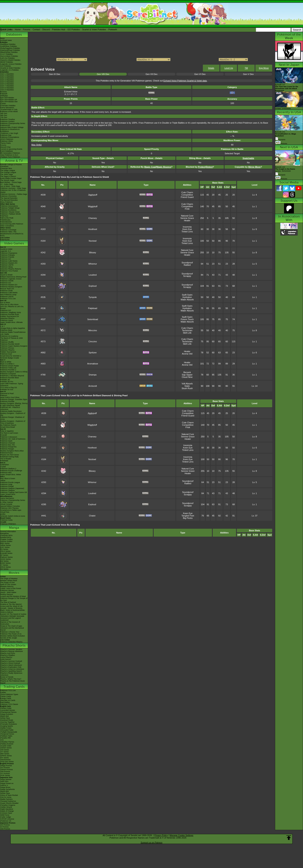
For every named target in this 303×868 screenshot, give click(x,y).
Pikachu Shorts (14, 645)
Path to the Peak (7, 218)
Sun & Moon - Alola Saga (10, 186)
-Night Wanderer (7, 809)
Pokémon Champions (9, 253)
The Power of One (7, 582)
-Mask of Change (7, 811)
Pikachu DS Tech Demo (10, 455)
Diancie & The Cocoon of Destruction (10, 623)
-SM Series (5, 750)
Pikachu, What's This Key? (11, 679)
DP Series (4, 555)
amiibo (3, 514)
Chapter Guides (6, 539)
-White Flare (5, 718)
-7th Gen (4, 117)
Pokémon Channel (8, 443)
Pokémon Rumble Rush (10, 314)
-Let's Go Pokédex (8, 58)
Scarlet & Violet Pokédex (94, 29)
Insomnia (187, 227)
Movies (14, 573)
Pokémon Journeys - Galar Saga (13, 188)
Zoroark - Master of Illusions (11, 608)
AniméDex (4, 166)
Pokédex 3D (5, 380)
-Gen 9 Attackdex (7, 90)
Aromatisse (93, 364)
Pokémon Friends (7, 257)
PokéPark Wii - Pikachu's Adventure (10, 408)
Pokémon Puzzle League (10, 482)
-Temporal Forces (7, 734)
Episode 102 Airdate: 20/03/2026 (285, 169)
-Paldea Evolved (7, 744)
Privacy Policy (161, 835)
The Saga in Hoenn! (8, 176)
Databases (14, 35)
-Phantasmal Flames (8, 712)
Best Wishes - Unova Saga (11, 182)
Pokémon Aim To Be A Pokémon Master (13, 191)
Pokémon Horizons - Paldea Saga (14, 194)
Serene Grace (187, 218)
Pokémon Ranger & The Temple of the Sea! (14, 599)
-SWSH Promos (7, 770)
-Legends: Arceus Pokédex (11, 64)
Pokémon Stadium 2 (8, 469)
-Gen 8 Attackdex (7, 88)
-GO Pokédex (6, 66)
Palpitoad (93, 308)
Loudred (93, 275)
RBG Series (5, 543)
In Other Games (7, 502)
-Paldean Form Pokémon (10, 157)
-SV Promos (5, 768)
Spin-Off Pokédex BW (9, 102)
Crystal (3, 467)
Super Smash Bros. (8, 494)
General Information (8, 531)
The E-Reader (6, 459)
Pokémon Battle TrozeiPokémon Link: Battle (13, 333)
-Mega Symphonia (7, 789)
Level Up (229, 68)
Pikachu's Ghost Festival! (10, 663)
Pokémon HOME (7, 281)
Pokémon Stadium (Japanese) (12, 488)
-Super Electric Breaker (9, 803)
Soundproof (187, 263)
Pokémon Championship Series (13, 123)
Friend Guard (187, 197)
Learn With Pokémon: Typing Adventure (12, 385)
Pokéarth (113, 29)
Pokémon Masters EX (9, 263)
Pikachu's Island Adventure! (11, 665)
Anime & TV (14, 161)
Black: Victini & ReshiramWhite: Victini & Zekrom (13, 611)
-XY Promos (5, 773)
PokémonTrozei (6, 453)
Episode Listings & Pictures (11, 165)
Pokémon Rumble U (8, 370)
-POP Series (5, 775)
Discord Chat (5, 147)
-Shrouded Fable (7, 730)
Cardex (3, 104)
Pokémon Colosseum (9, 437)
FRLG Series (5, 551)
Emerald (4, 435)
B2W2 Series (5, 563)
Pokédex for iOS (7, 390)
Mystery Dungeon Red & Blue (12, 451)
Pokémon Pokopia (7, 255)
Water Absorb (187, 300)
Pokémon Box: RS (8, 445)
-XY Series (4, 752)
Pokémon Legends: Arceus (11, 279)
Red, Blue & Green (8, 478)
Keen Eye (187, 229)
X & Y (2, 326)
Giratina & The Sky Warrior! (11, 604)
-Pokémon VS (6, 821)
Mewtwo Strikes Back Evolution (13, 636)
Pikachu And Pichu (8, 653)
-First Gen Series (7, 762)
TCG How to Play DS (9, 388)
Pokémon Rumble (7, 401)
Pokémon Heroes (7, 590)
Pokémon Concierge (8, 230)
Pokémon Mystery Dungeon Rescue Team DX (11, 288)
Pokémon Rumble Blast (9, 378)
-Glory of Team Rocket (9, 795)
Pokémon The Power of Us (11, 634)
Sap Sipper (187, 375)
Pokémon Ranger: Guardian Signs (14, 399)
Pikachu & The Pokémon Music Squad (13, 682)
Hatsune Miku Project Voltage (12, 127)
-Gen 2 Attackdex (7, 76)
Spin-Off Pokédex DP (9, 100)
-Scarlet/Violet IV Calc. (9, 110)
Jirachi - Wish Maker (8, 592)
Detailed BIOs (6, 537)
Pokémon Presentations (10, 137)
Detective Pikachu (7, 318)
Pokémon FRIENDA (8, 524)
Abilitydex (4, 96)
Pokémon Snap (6, 484)
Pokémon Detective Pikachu (11, 642)
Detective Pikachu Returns (11, 269)
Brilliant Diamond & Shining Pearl (13, 277)
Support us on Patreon (151, 842)
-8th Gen (4, 115)
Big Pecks (188, 518)
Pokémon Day (6, 135)
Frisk (187, 209)
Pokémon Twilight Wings (10, 208)
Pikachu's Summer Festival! (11, 661)
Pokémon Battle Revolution (11, 411)
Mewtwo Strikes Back (9, 581)
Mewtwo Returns (7, 586)
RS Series (4, 549)
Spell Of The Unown (8, 584)
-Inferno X (4, 785)
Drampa (93, 375)
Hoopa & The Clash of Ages (11, 626)
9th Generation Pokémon (10, 153)
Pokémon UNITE (7, 265)
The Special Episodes (9, 198)
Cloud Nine (187, 377)
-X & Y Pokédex (6, 54)
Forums (27, 29)
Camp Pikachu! (6, 657)
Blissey (93, 252)
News (2, 38)
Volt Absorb (187, 384)
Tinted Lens (187, 232)
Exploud (93, 286)
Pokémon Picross (7, 348)
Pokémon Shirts (7, 141)
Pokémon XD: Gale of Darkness (13, 439)
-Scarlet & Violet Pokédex (10, 68)
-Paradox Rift (5, 738)
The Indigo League (8, 170)
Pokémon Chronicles (8, 196)
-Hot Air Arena (6, 797)
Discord (46, 29)
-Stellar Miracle (6, 807)
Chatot (92, 516)
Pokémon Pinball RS (8, 447)
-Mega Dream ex (7, 783)
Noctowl (93, 241)
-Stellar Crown (6, 728)
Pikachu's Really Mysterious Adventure (11, 674)
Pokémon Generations (9, 206)
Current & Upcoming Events (11, 149)
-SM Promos (5, 772)
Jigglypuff (93, 195)
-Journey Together (7, 722)
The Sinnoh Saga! (7, 180)
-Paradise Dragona (8, 805)
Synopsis (280, 175)
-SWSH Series (6, 748)
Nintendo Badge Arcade (10, 358)
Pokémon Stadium (8, 490)
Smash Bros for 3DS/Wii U (11, 356)
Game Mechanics (7, 108)
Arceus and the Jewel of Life (11, 606)
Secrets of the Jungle (9, 638)
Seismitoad (93, 319)
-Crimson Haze (6, 813)
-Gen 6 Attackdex (7, 84)
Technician (187, 330)
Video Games (14, 243)
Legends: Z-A (6, 251)
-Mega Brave (5, 787)
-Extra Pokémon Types (9, 694)
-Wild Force (5, 815)
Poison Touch (187, 319)
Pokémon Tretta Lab (8, 368)
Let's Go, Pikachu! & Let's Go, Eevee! (12, 307)
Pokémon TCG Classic (9, 704)
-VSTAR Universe (7, 819)
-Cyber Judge (6, 817)
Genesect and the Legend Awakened (10, 619)
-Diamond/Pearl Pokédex (10, 50)
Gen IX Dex (55, 74)
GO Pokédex (74, 29)
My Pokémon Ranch (8, 425)
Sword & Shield (6, 275)
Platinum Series (6, 557)
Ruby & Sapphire (7, 431)
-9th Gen (4, 113)
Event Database (7, 151)
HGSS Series (6, 559)
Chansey (93, 218)
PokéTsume (5, 240)
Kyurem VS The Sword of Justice (13, 614)
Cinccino (93, 341)
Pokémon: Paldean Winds (10, 214)
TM (246, 68)
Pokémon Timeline (8, 119)
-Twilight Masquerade (9, 732)
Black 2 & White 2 (7, 364)
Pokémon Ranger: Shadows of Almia (12, 418)
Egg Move (264, 68)
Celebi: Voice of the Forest (11, 588)
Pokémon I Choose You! (10, 632)
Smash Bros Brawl (8, 427)
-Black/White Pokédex (9, 52)
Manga (14, 528)
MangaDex (5, 533)
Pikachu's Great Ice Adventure (12, 669)
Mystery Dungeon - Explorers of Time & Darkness (13, 422)
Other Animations (7, 226)
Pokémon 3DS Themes (9, 508)
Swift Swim (187, 295)
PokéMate (4, 461)
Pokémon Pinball (7, 486)
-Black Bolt (4, 716)
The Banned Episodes (9, 200)
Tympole (93, 297)
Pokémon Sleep (7, 267)
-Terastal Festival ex (8, 801)
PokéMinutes (5, 220)
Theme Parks (6, 143)
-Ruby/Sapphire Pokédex (10, 48)
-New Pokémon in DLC (9, 155)
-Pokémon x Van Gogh (9, 133)
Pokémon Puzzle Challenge (11, 471)
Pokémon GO (6, 259)
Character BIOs (6, 535)
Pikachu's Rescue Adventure (11, 651)
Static (187, 386)
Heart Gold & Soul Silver (10, 397)
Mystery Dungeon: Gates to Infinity (14, 372)
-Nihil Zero (4, 781)
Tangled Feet (188, 516)
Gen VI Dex (200, 74)
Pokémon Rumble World (10, 344)
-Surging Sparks (7, 726)
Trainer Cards (6, 696)
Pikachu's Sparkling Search (11, 671)
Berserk (187, 372)
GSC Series (5, 547)
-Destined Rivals (7, 720)
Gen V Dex (248, 74)
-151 (2, 740)
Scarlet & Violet (6, 249)
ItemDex (4, 92)
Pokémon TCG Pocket (9, 271)
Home (18, 29)
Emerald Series (6, 553)
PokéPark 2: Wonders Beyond (12, 376)
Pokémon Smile (6, 291)
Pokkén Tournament (8, 352)
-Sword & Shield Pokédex (10, 60)
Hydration (187, 297)
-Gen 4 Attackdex (7, 80)
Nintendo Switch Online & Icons (13, 516)
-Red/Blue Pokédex (8, 44)
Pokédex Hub (59, 29)
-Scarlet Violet (6, 746)
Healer (187, 220)
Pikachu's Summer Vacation (11, 649)
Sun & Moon (5, 303)
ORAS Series (6, 567)
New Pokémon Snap (8, 295)
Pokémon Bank (6, 330)
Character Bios (6, 168)
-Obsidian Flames (7, 742)
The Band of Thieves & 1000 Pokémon (11, 339)
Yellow (3, 480)
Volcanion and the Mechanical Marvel (12, 629)
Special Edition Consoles (10, 506)
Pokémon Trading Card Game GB (14, 492)
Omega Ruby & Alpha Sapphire (13, 328)
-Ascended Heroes (8, 710)
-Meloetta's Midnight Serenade (12, 616)
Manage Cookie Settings (182, 835)
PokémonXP (5, 125)
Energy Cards (6, 698)
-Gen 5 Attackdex (7, 82)
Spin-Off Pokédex (7, 98)
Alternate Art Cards (8, 700)
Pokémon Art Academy (9, 336)
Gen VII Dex (151, 74)
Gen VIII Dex (103, 74)
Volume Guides (6, 541)
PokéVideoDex (6, 222)
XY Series (4, 565)
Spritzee (93, 353)
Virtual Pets (5, 512)
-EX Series (4, 758)
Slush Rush (187, 388)
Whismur (93, 264)
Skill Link (187, 333)
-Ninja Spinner (6, 779)
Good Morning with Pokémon (12, 224)
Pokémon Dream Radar (10, 366)
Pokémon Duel (6, 354)
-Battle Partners (6, 799)
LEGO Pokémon (7, 139)
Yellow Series (6, 545)
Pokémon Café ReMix (9, 261)
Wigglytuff (93, 206)
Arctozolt (93, 386)
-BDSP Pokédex (7, 62)
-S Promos (4, 827)
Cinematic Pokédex (8, 106)
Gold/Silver (5, 465)
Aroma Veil (187, 354)
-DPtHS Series (6, 756)
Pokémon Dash (6, 441)
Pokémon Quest (7, 320)
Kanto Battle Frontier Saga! (11, 178)
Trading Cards (14, 687)
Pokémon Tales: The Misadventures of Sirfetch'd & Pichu (12, 234)
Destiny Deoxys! (7, 594)
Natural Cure (187, 216)
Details (211, 68)
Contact (36, 29)
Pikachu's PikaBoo (8, 655)
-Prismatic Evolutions (8, 724)
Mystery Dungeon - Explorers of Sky (13, 414)
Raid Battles (5, 702)
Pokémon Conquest (8, 374)
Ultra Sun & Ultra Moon (9, 304)
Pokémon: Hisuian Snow (10, 212)
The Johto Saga (7, 174)
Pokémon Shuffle (7, 342)
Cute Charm (187, 192)
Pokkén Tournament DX (10, 316)
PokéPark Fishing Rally (9, 457)
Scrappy (187, 276)
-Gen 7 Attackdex (7, 86)
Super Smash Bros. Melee (11, 475)
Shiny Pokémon (6, 202)
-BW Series (5, 754)
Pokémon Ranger (7, 449)
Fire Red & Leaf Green (9, 433)
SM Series (4, 569)
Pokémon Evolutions (8, 210)
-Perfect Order (6, 708)
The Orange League (8, 172)
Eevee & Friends (7, 677)
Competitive (187, 195)
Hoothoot (93, 229)
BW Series (4, 561)
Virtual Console (6, 504)
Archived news (6, 40)
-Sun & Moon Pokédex (9, 56)
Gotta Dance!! (6, 659)
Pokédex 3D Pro (7, 382)
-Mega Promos (6, 766)
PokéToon (4, 216)
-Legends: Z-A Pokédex (9, 70)
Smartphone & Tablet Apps (11, 510)
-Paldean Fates (6, 736)
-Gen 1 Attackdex (7, 74)
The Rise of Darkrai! (8, 602)
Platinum (4, 395)
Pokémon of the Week (9, 112)
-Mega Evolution (7, 714)
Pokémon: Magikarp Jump (11, 312)
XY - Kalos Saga (7, 184)
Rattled (187, 265)
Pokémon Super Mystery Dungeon (14, 346)
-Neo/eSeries (5, 760)
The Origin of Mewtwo (9, 579)
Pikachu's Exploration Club (11, 667)
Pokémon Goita (6, 520)
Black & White (6, 362)
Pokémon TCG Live (8, 299)
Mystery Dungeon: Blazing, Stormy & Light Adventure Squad (14, 404)
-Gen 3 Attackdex (7, 78)
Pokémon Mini (6, 473)
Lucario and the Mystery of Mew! (13, 596)
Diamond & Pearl (7, 393)
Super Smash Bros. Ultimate (11, 322)
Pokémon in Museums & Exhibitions (10, 130)
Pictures (281, 144)
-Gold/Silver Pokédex (9, 46)
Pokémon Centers (7, 121)
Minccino (93, 330)
